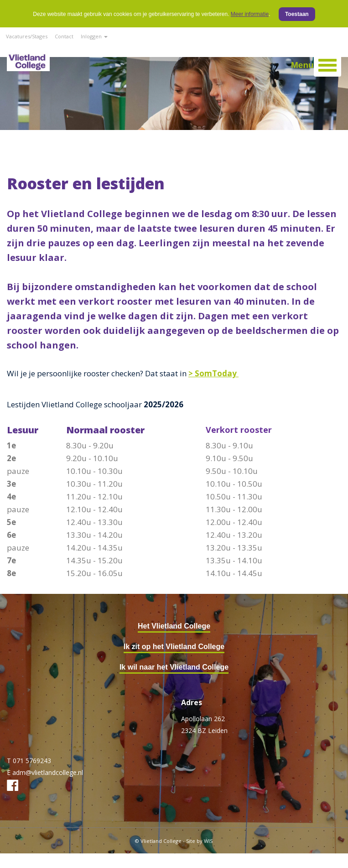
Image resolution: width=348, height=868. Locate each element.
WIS (208, 841)
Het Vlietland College (174, 626)
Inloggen (94, 36)
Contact (64, 36)
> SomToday (213, 373)
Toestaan (297, 14)
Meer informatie (250, 14)
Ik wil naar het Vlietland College (174, 667)
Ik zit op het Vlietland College (174, 647)
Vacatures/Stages (27, 36)
